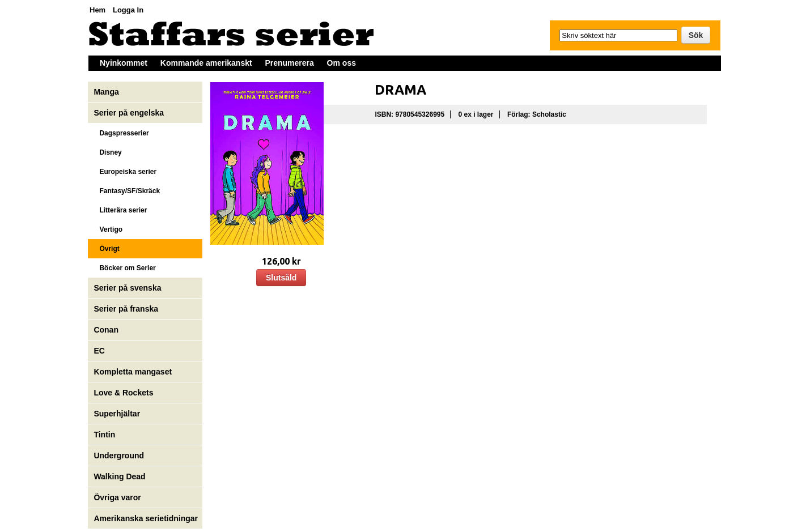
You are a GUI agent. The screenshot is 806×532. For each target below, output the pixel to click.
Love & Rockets (123, 393)
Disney (109, 152)
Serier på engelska (130, 113)
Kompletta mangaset (133, 372)
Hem (97, 10)
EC (99, 351)
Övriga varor (117, 497)
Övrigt (106, 249)
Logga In (128, 10)
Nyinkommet (124, 63)
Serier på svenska (128, 288)
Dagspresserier (121, 133)
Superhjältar (118, 414)
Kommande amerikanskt (206, 63)
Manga (107, 92)
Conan (106, 330)
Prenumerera (289, 63)
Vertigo (108, 229)
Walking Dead (119, 476)
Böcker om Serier (124, 268)
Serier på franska (126, 309)
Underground (119, 456)
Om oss (342, 63)
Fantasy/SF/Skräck (127, 191)
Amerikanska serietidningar (146, 518)
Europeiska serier (125, 172)
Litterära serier (120, 210)
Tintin (104, 435)
